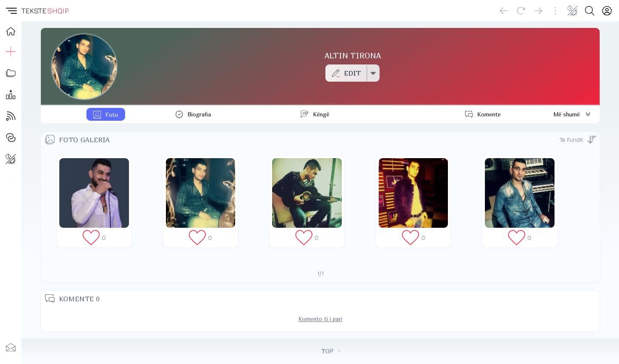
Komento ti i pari (320, 319)
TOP (331, 351)
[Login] (607, 11)
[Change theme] (573, 11)
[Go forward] (538, 11)
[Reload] (521, 11)
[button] (11, 11)
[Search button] (590, 11)
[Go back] (504, 11)
